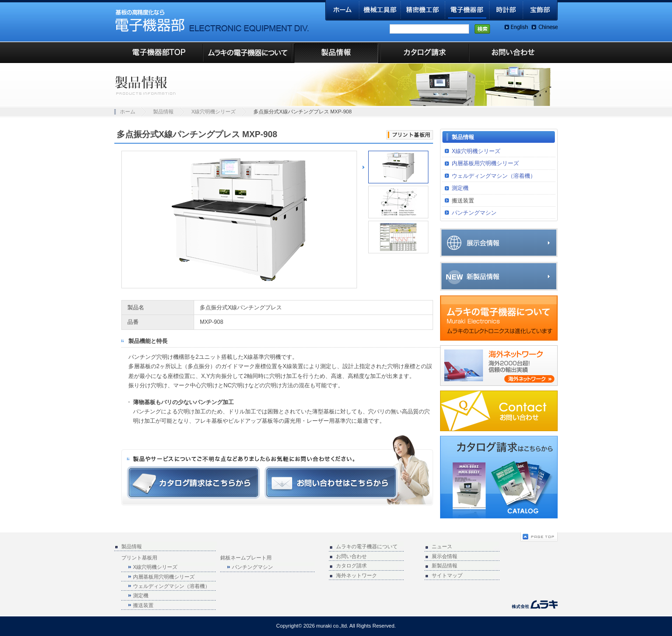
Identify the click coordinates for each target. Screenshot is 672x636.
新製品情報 (499, 276)
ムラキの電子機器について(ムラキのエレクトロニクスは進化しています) (499, 318)
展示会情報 (499, 243)
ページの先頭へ (539, 537)
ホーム (342, 10)
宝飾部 (540, 10)
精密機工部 (423, 10)
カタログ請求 (425, 52)
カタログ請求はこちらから (193, 482)
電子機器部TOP (159, 52)
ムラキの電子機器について (247, 52)
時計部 (506, 10)
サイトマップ (447, 575)
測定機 (460, 188)
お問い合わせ (513, 52)
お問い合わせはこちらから (331, 482)
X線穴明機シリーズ (213, 112)
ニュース (442, 546)
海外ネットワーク (357, 575)
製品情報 (336, 52)
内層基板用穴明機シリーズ (485, 163)
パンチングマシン (474, 213)
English (516, 27)
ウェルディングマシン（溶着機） (494, 176)
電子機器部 (467, 10)
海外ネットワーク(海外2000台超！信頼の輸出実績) (499, 366)
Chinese (545, 27)
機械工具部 (380, 10)
